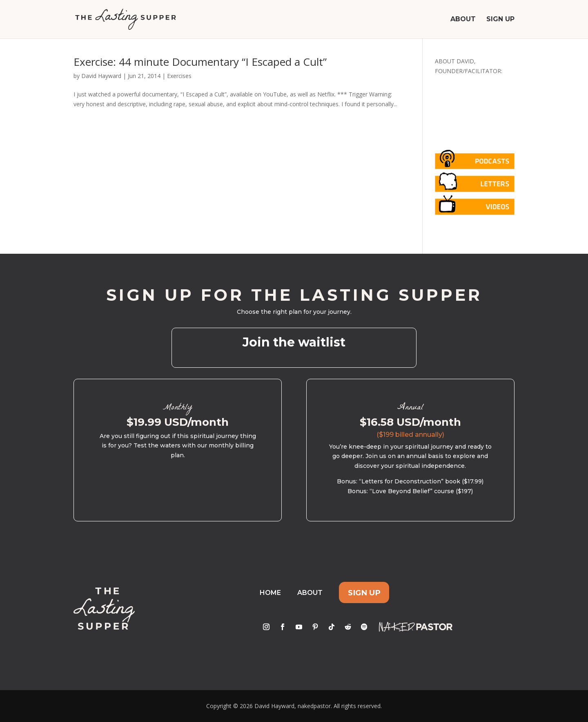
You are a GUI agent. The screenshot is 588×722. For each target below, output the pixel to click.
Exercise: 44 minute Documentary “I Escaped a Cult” (200, 62)
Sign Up (500, 20)
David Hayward (101, 76)
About (463, 20)
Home (270, 593)
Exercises (179, 76)
